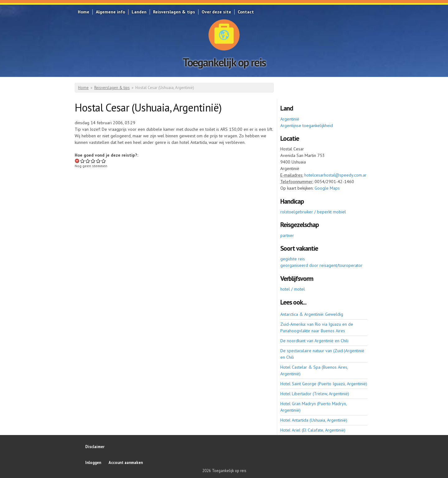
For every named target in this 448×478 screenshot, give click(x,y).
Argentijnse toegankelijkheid (307, 125)
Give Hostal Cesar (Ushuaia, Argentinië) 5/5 (104, 161)
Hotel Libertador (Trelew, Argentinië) (315, 394)
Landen (139, 12)
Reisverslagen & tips (174, 12)
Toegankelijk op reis (224, 62)
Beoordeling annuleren (77, 161)
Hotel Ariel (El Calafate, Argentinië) (313, 430)
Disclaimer (95, 447)
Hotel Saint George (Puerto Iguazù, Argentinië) (324, 384)
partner (287, 235)
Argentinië (290, 119)
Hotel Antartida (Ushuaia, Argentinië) (314, 420)
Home (84, 12)
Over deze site (216, 12)
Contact (246, 12)
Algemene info (110, 12)
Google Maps (327, 188)
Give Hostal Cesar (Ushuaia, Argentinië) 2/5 (88, 161)
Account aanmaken (126, 462)
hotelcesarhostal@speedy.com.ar (335, 175)
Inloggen (93, 462)
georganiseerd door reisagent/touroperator (321, 265)
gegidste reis (293, 259)
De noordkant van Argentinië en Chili (314, 341)
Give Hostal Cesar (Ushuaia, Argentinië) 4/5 (98, 161)
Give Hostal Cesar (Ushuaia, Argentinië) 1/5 (83, 161)
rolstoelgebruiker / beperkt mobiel (313, 212)
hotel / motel (293, 289)
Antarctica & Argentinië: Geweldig (312, 314)
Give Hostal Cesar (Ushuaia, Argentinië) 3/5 (93, 161)
